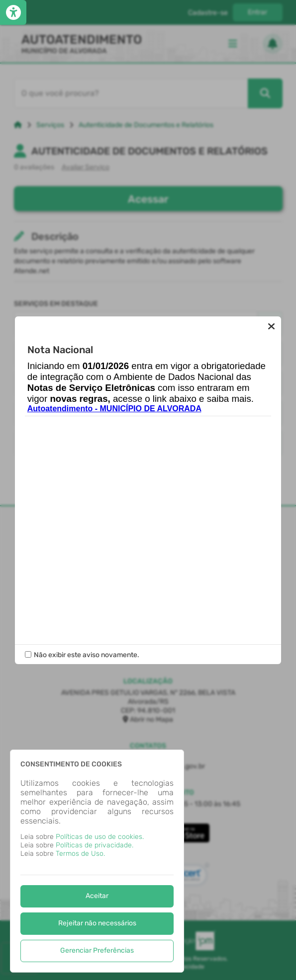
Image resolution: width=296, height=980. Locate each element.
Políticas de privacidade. (95, 845)
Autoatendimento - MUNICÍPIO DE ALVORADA (114, 409)
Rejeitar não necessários (97, 923)
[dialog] (97, 861)
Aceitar (97, 896)
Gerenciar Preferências (97, 950)
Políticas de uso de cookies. (100, 837)
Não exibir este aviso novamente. (87, 655)
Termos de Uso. (80, 854)
